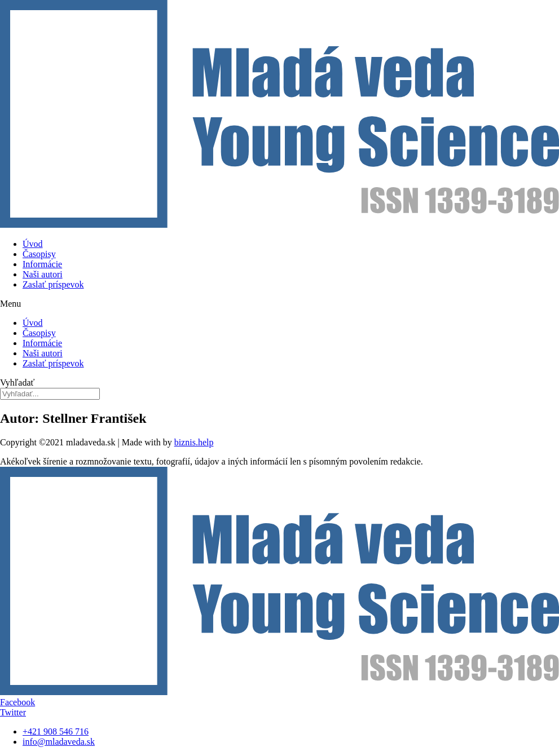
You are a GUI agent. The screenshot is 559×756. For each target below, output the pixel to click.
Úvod (33, 244)
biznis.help (194, 442)
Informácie (42, 264)
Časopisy (39, 254)
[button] (279, 304)
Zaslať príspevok (53, 284)
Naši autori (43, 274)
